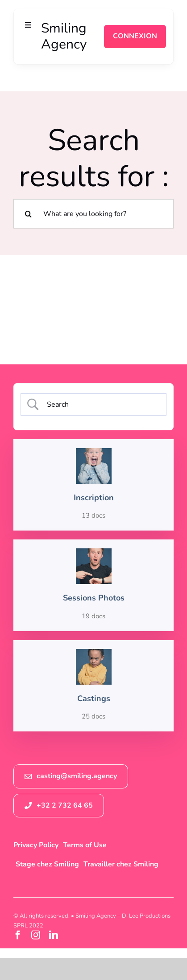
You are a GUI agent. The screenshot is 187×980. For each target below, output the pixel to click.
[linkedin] (54, 935)
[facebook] (18, 935)
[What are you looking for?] (93, 214)
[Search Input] (101, 404)
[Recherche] (28, 214)
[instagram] (36, 935)
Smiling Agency (64, 36)
